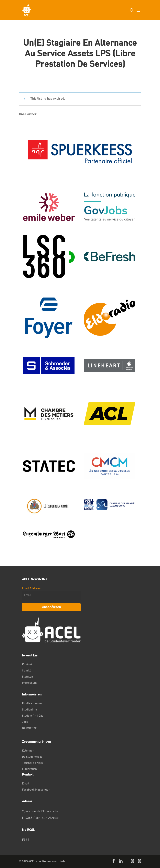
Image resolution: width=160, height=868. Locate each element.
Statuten (27, 677)
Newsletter (29, 728)
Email (26, 784)
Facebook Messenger (36, 790)
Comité (27, 671)
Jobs (25, 722)
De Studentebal (32, 757)
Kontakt (27, 665)
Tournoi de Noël (32, 763)
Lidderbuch (29, 769)
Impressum (29, 683)
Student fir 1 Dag (33, 716)
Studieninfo (30, 710)
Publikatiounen (32, 704)
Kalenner (28, 751)
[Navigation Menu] (139, 10)
